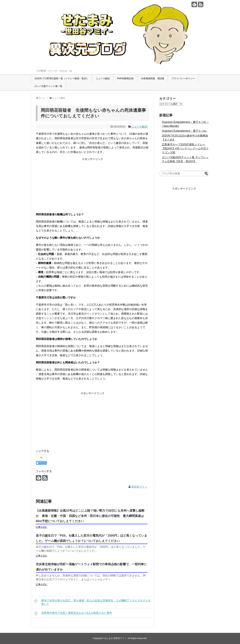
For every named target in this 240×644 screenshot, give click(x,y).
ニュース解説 (103, 78)
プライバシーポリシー (183, 78)
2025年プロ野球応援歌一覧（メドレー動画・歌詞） (62, 78)
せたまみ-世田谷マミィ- (116, 638)
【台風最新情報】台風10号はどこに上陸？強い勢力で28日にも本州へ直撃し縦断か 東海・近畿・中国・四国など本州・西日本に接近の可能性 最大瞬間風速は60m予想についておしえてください (90, 516)
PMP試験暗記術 (125, 78)
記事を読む (42, 527)
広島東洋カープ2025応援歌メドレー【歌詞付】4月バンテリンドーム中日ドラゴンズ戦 (185, 148)
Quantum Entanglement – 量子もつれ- (184, 131)
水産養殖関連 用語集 (153, 78)
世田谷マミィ (139, 487)
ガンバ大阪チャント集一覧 (48, 86)
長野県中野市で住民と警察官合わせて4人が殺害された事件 (73, 613)
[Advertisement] (92, 185)
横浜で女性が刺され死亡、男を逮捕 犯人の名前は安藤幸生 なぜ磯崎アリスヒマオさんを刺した (92, 602)
